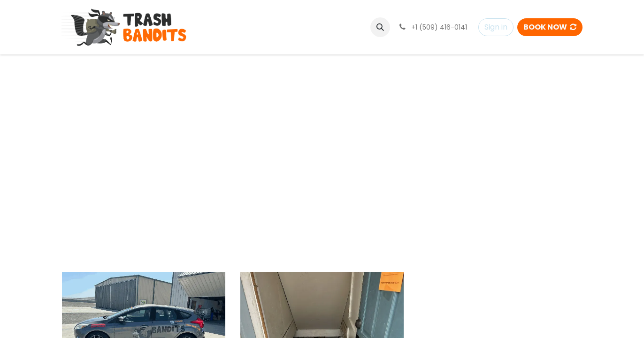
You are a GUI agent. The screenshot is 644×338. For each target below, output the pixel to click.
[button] (380, 27)
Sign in (496, 27)
